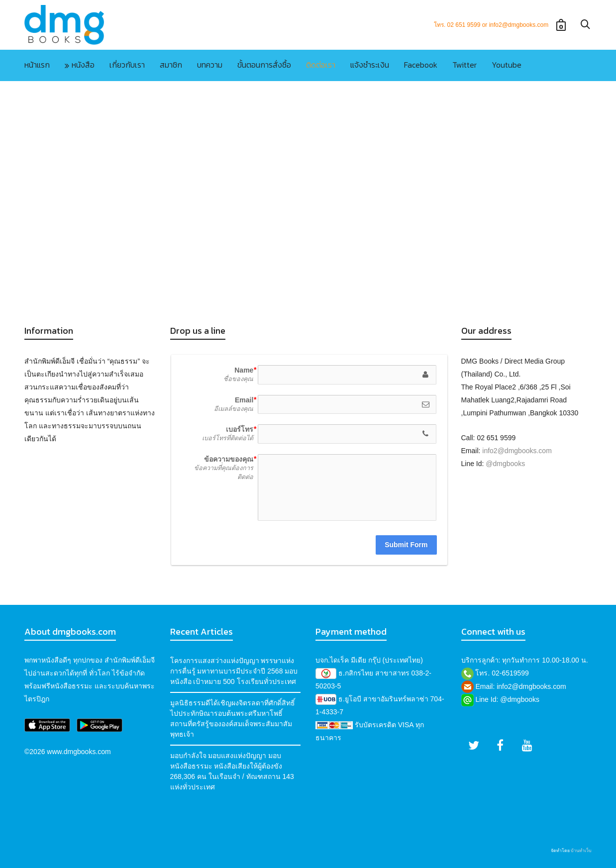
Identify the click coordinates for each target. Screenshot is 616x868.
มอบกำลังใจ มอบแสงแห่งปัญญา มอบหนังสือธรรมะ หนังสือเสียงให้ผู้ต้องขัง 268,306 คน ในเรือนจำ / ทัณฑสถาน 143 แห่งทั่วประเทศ (232, 771)
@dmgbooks (505, 464)
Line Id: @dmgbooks (507, 699)
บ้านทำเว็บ (581, 851)
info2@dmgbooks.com (517, 451)
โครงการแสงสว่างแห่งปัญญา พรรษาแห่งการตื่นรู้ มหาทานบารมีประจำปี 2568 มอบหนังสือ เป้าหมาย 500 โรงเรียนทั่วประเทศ (234, 671)
